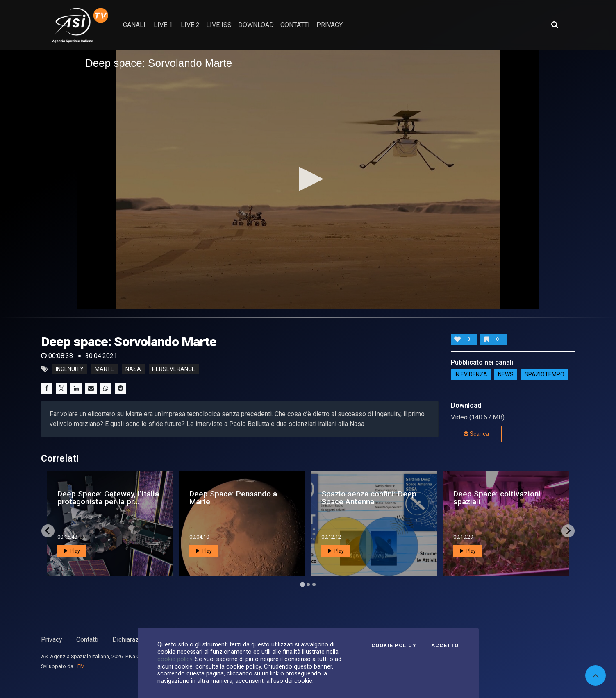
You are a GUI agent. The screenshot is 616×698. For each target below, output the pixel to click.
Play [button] (72, 551)
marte (104, 369)
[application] (308, 179)
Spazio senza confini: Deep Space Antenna (369, 498)
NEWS (506, 375)
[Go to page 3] (314, 585)
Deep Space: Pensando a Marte (233, 498)
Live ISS (219, 25)
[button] (308, 179)
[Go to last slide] (48, 531)
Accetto (445, 646)
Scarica (476, 434)
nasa (133, 369)
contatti (295, 25)
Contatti (87, 640)
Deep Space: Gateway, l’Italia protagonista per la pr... (108, 498)
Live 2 (190, 25)
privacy (330, 25)
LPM (80, 666)
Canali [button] (134, 25)
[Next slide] (568, 531)
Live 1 (163, 25)
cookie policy (175, 659)
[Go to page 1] (302, 584)
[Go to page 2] (308, 585)
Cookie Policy (394, 646)
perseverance (174, 369)
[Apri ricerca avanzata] (555, 25)
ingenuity (70, 369)
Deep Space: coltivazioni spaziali (497, 498)
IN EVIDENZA (471, 375)
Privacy (52, 640)
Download (256, 25)
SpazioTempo (544, 375)
